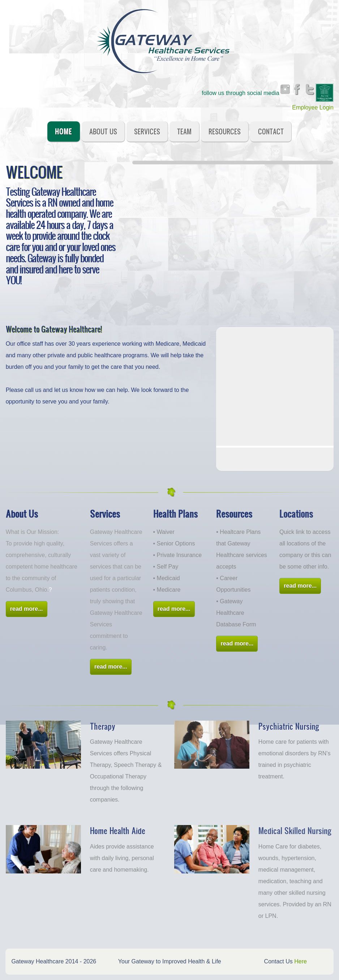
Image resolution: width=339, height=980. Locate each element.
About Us (103, 131)
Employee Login (313, 107)
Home (63, 131)
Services (147, 131)
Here (301, 961)
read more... (27, 609)
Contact (271, 131)
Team (184, 131)
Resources (225, 131)
